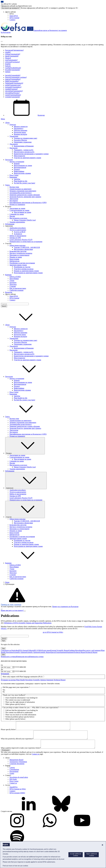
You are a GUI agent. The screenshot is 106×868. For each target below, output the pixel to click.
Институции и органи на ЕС (24, 152)
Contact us (36, 759)
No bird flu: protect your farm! (25, 183)
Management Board (16, 765)
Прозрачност (19, 128)
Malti (12, 81)
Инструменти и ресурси (18, 218)
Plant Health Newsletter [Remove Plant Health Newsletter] (25, 680)
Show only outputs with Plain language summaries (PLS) (22, 677)
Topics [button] (24, 417)
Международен (19, 156)
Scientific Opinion (20, 652)
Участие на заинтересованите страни (27, 158)
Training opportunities (17, 222)
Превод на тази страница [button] (11, 605)
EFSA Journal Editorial (26, 650)
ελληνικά (13, 62)
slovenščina (12, 93)
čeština (13, 54)
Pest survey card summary (92, 650)
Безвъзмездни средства (18, 251)
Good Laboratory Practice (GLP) (21, 240)
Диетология (14, 199)
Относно (13, 125)
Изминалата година (36, 657)
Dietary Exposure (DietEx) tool (25, 220)
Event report (46, 650)
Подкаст (17, 169)
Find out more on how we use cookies (15, 866)
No (4, 692)
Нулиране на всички (8, 680)
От (2, 665)
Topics (7, 185)
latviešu (13, 75)
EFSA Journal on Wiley (18, 794)
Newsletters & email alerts (19, 783)
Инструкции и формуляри (23, 249)
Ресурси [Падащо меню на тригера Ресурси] (25, 446)
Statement (63, 652)
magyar (13, 79)
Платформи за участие (22, 267)
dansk (12, 56)
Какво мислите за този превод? (12, 610)
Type (3, 648)
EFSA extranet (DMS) (17, 798)
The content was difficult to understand (19, 713)
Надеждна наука (20, 132)
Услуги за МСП (20, 232)
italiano (8, 72)
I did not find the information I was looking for (22, 711)
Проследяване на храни (22, 212)
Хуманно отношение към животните (23, 191)
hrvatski (13, 70)
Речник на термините (17, 204)
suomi (13, 95)
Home (7, 582)
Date (3, 655)
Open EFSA (14, 16)
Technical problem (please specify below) (20, 717)
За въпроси (18, 234)
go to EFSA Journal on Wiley (53, 632)
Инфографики (19, 171)
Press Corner (14, 175)
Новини (17, 164)
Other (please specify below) (15, 705)
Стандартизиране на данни (19, 210)
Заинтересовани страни (18, 265)
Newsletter (79, 650)
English (8, 64)
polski (13, 85)
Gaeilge (13, 68)
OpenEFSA (14, 792)
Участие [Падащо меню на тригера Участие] (25, 509)
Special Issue (55, 652)
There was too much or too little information (21, 715)
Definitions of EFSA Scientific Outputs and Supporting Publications (28, 623)
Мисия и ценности (21, 126)
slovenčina (14, 91)
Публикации (10, 224)
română (11, 89)
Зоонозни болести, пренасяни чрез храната (25, 197)
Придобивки (14, 279)
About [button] (24, 325)
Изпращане (5, 674)
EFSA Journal (14, 18)
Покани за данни (16, 257)
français (8, 66)
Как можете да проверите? (11, 8)
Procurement (14, 777)
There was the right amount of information (20, 703)
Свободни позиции (16, 290)
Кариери (8, 275)
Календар (25, 115)
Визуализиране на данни (23, 165)
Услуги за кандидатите (18, 230)
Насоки (12, 216)
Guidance (72, 650)
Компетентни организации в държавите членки (31, 154)
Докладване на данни (17, 208)
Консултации (14, 259)
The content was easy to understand (18, 701)
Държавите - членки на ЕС (24, 150)
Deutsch (8, 58)
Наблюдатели (14, 261)
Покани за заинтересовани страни (26, 271)
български (14, 50)
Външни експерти (20, 134)
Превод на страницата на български (65, 607)
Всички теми (14, 187)
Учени (12, 281)
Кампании (13, 177)
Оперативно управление (23, 142)
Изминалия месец (23, 657)
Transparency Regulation (18, 767)
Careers (12, 773)
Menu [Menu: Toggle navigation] (3, 119)
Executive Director (20, 140)
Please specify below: (8, 732)
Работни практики (21, 130)
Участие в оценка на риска (24, 269)
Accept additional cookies (76, 855)
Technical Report (80, 652)
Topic (3, 641)
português (13, 87)
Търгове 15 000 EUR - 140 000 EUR (27, 247)
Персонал (13, 284)
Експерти (13, 282)
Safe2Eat (17, 179)
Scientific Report (45, 652)
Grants (12, 779)
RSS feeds (13, 785)
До (2, 670)
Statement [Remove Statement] (50, 680)
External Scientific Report (60, 650)
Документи (14, 144)
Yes (4, 690)
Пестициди (14, 201)
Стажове (13, 286)
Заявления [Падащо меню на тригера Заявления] (26, 481)
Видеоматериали (20, 167)
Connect (12, 20)
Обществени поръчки (17, 245)
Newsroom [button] (25, 377)
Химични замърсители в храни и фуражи (25, 195)
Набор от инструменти (18, 236)
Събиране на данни (17, 214)
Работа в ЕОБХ (15, 277)
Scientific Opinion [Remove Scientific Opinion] (40, 680)
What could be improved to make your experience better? (21, 753)
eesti (11, 60)
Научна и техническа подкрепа (21, 253)
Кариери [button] (25, 563)
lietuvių (16, 77)
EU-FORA (38, 650)
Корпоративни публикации (24, 146)
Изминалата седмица (9, 657)
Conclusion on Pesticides (10, 650)
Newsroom (9, 160)
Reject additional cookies (92, 855)
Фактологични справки (22, 173)
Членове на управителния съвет (26, 138)
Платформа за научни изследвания (22, 263)
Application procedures (18, 228)
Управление (14, 136)
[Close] (2, 41)
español (8, 52)
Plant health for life (21, 181)
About (7, 123)
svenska (13, 97)
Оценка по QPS (15, 238)
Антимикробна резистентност (21, 193)
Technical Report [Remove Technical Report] (60, 680)
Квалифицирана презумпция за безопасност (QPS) (28, 203)
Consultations (14, 775)
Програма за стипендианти (19, 255)
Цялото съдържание (17, 162)
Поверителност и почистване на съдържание (26, 242)
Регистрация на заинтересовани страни (28, 273)
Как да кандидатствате (18, 288)
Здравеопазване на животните (20, 189)
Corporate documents (17, 769)
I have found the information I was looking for (21, 698)
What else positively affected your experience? (17, 742)
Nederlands (14, 83)
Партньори (14, 148)
